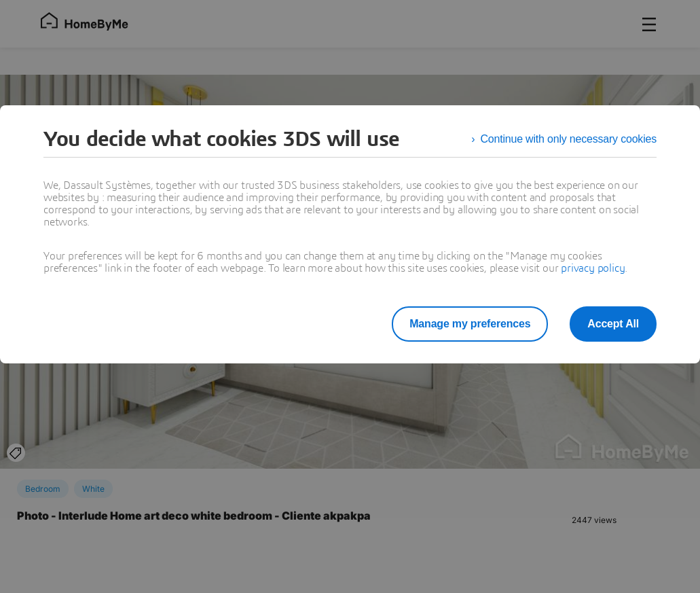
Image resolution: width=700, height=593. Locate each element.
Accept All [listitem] (613, 324)
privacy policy (593, 268)
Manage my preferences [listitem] (470, 324)
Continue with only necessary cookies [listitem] (568, 139)
